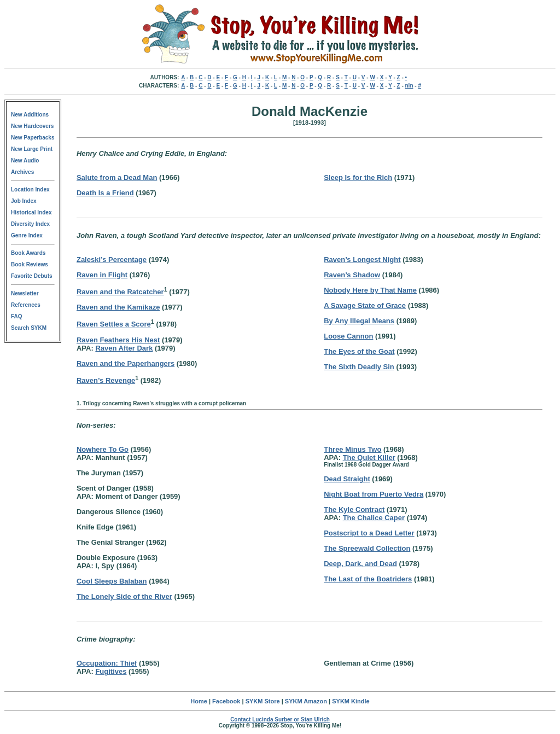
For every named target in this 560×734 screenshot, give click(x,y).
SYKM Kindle (351, 701)
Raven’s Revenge (106, 380)
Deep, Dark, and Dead (360, 564)
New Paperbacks (33, 138)
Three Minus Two (352, 449)
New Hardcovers (32, 126)
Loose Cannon (348, 336)
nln (409, 86)
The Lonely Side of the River (124, 596)
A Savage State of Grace (365, 305)
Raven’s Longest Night (362, 260)
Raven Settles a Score (114, 325)
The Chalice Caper (374, 518)
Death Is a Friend (105, 193)
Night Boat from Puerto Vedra (374, 494)
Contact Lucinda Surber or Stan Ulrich (280, 720)
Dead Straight (347, 479)
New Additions (30, 115)
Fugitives (111, 671)
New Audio (25, 161)
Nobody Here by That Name (370, 290)
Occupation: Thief (107, 663)
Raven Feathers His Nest (118, 340)
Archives (22, 172)
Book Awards (28, 253)
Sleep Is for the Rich (358, 177)
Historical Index (31, 212)
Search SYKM (29, 328)
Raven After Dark (124, 348)
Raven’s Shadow (352, 275)
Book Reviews (30, 264)
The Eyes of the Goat (359, 351)
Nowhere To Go (103, 449)
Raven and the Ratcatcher (120, 292)
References (26, 305)
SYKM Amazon (306, 701)
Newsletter (25, 293)
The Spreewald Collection (367, 548)
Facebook (226, 701)
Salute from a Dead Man (117, 177)
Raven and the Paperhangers (126, 363)
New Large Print (32, 149)
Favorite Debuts (32, 276)
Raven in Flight (102, 275)
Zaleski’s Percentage (112, 260)
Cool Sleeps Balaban (112, 581)
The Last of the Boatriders (368, 579)
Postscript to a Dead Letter (369, 533)
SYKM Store (263, 701)
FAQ (17, 316)
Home (199, 701)
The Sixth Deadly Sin (359, 367)
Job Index (24, 201)
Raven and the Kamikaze (118, 307)
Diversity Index (30, 224)
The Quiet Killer (369, 458)
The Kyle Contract (354, 509)
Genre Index (27, 235)
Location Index (30, 190)
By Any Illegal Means (359, 321)
